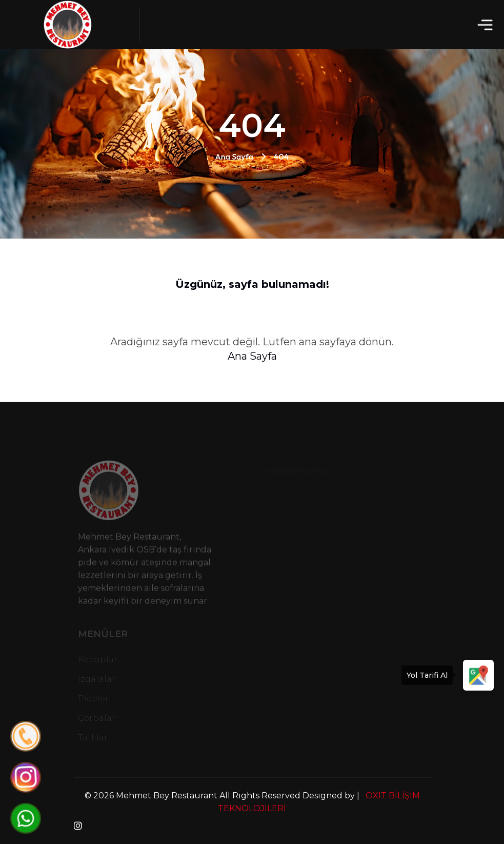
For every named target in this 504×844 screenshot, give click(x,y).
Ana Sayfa (234, 156)
